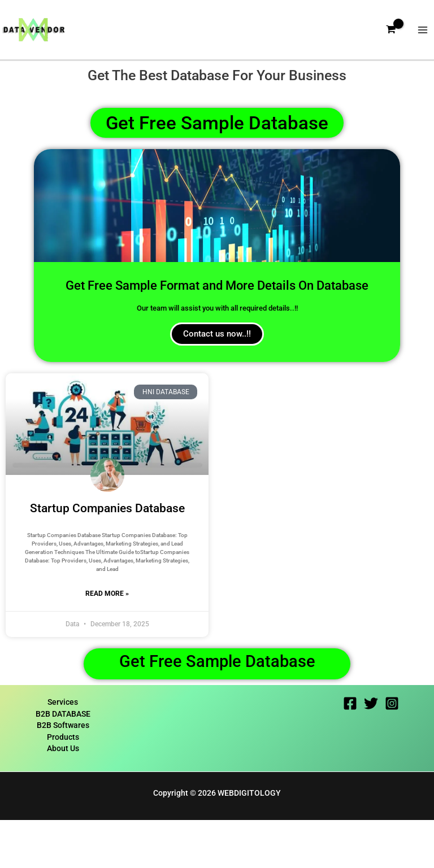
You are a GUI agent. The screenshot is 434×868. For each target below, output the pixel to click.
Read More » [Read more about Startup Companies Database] (107, 637)
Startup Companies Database (107, 552)
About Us (63, 797)
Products (63, 785)
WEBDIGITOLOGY (249, 841)
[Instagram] (392, 751)
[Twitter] (371, 751)
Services (63, 750)
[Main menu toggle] (423, 34)
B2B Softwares (63, 774)
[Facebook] (350, 751)
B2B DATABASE (63, 762)
